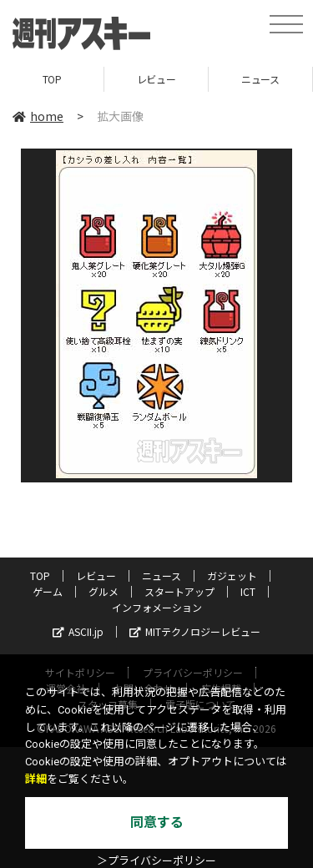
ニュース (260, 79)
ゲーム (48, 591)
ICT (248, 591)
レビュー (156, 79)
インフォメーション (157, 607)
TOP (52, 79)
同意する (157, 823)
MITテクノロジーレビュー (195, 631)
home (38, 116)
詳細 (36, 779)
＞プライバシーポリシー (156, 861)
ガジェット (232, 575)
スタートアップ (179, 591)
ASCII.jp (78, 631)
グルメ (103, 591)
